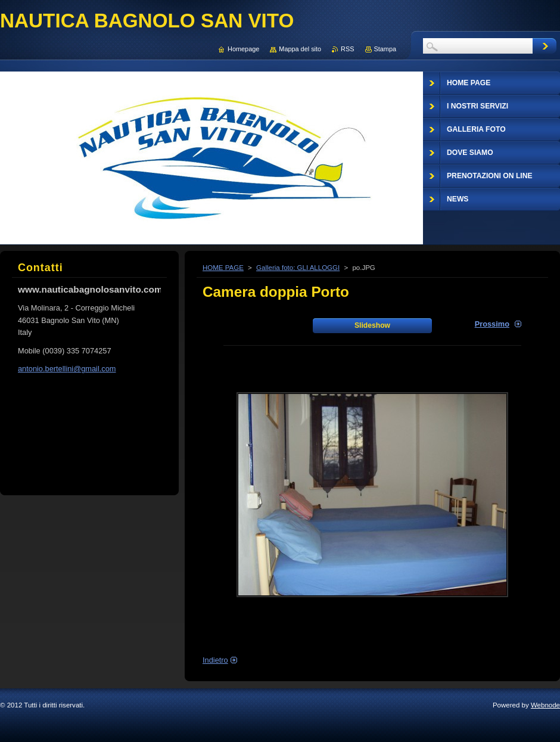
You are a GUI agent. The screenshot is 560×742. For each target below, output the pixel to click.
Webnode (545, 705)
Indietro (215, 660)
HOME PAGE (223, 268)
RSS (347, 49)
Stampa (385, 49)
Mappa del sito (300, 49)
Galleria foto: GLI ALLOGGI (298, 268)
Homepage (243, 49)
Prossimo (492, 324)
